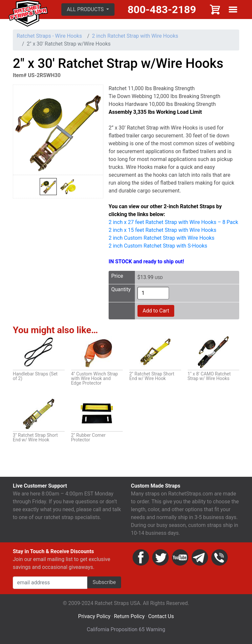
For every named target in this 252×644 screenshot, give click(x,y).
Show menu (233, 10)
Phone (220, 557)
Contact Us (161, 616)
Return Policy (129, 616)
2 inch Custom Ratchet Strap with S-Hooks (158, 246)
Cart (215, 10)
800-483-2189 (162, 10)
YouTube (180, 557)
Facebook (141, 557)
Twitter (160, 557)
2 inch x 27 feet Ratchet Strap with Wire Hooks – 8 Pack (173, 222)
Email (200, 557)
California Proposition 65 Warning (126, 629)
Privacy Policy (94, 616)
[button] (88, 10)
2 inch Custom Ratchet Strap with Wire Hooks (161, 238)
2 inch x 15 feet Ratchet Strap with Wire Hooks (162, 230)
